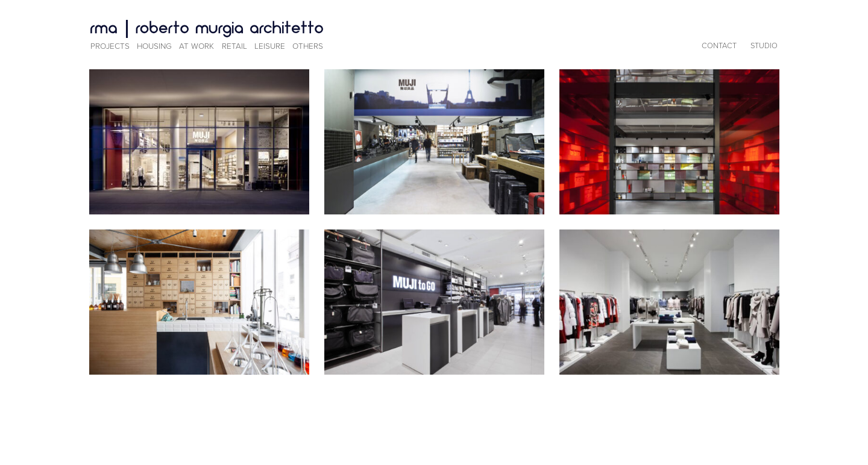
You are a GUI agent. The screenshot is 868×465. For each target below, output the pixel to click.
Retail (234, 46)
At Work (197, 46)
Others (308, 46)
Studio (764, 46)
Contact (719, 46)
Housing (154, 46)
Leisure (270, 46)
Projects (110, 46)
